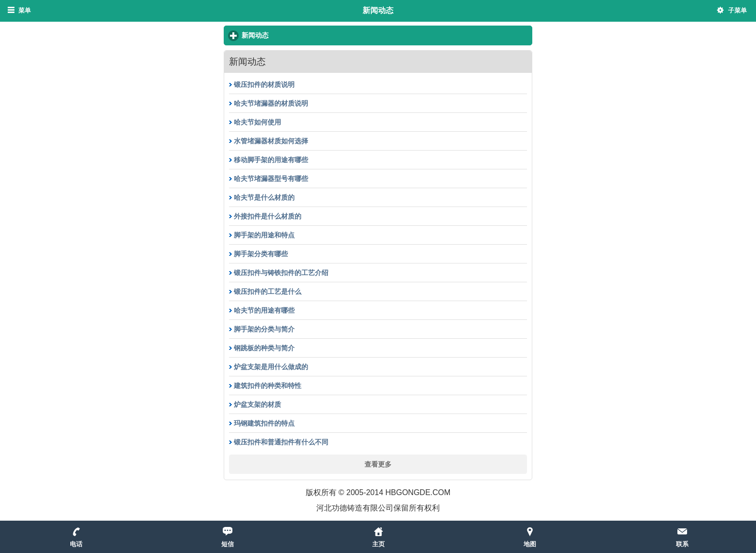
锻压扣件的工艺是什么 (268, 291)
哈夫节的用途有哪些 (264, 310)
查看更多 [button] (378, 464)
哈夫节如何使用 (257, 122)
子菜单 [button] (737, 10)
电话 (76, 544)
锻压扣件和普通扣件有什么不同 (281, 442)
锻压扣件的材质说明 (264, 84)
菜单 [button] (25, 10)
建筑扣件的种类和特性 (268, 386)
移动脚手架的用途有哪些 (271, 160)
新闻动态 (291, 35)
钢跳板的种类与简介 (264, 348)
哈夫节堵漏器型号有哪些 (271, 179)
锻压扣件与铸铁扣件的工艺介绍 (281, 273)
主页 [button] (378, 544)
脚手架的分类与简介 (264, 329)
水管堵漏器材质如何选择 (271, 141)
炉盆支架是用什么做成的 (271, 367)
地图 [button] (530, 544)
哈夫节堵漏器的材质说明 (271, 103)
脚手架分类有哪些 (261, 254)
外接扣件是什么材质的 (268, 216)
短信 (228, 544)
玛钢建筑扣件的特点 (264, 423)
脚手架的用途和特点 (264, 235)
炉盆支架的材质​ (257, 404)
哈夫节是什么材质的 (264, 197)
